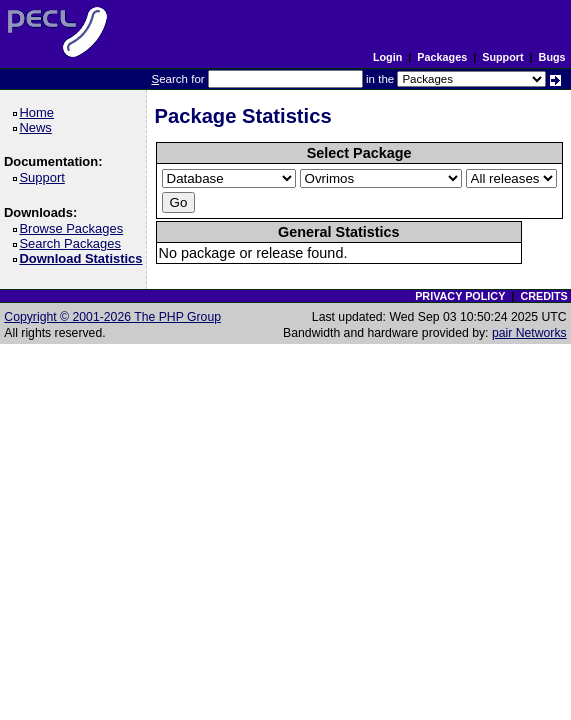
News (38, 127)
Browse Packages (74, 228)
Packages (442, 57)
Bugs (552, 57)
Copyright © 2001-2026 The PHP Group (112, 317)
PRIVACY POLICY (460, 296)
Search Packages (73, 243)
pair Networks (529, 333)
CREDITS (543, 296)
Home (39, 112)
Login (387, 57)
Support (502, 57)
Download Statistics (84, 258)
